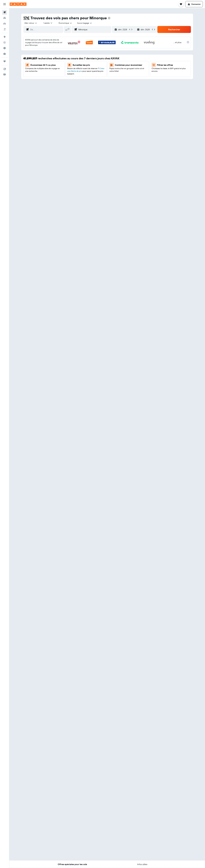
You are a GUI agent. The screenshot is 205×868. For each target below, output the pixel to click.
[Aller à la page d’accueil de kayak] (18, 4)
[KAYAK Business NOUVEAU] (5, 54)
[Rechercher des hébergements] (5, 18)
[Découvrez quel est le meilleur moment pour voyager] (5, 48)
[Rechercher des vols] (5, 12)
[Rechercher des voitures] (5, 24)
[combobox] (31, 23)
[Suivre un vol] (5, 42)
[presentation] (109, 18)
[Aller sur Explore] (5, 37)
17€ (26, 18)
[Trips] (5, 61)
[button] (5, 4)
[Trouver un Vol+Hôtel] (5, 29)
